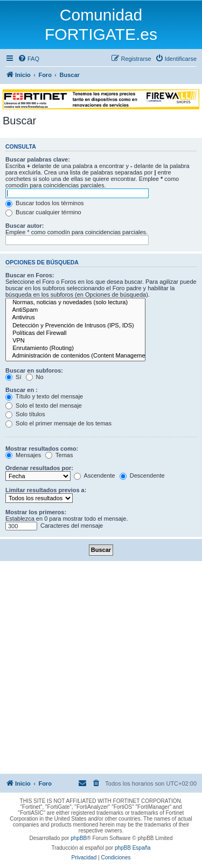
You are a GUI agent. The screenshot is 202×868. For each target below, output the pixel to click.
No (35, 377)
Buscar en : (22, 390)
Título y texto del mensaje (44, 396)
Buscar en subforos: (34, 370)
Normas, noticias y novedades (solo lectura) (75, 303)
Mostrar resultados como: (42, 449)
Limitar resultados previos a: (46, 490)
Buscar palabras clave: (38, 159)
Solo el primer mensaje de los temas (58, 423)
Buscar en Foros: (30, 275)
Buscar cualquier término (43, 212)
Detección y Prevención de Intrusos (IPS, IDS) (75, 326)
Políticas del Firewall (75, 333)
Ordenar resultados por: (39, 468)
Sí (13, 377)
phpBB (79, 838)
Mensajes (23, 455)
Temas (59, 455)
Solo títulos (25, 414)
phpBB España (133, 848)
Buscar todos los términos (45, 203)
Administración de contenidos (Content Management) (75, 356)
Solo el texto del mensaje (44, 405)
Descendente (142, 475)
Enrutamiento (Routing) (75, 348)
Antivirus (75, 318)
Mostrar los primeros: (36, 512)
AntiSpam (75, 310)
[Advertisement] (101, 667)
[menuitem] (29, 59)
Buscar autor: (25, 226)
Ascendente (95, 475)
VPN (75, 341)
